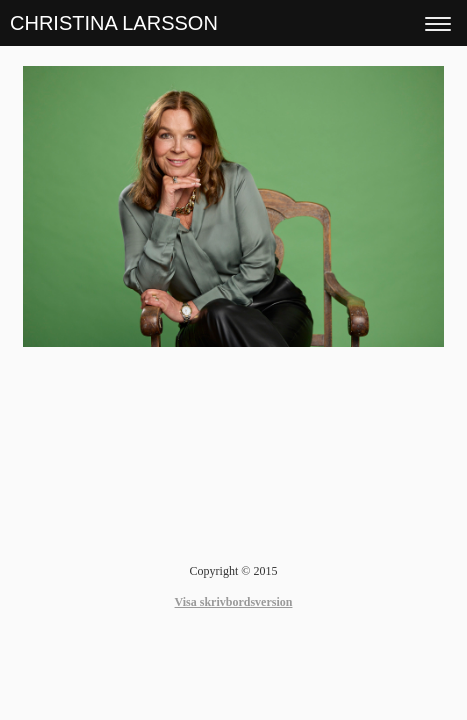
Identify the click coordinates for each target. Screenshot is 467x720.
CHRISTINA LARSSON (114, 23)
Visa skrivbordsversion (234, 602)
